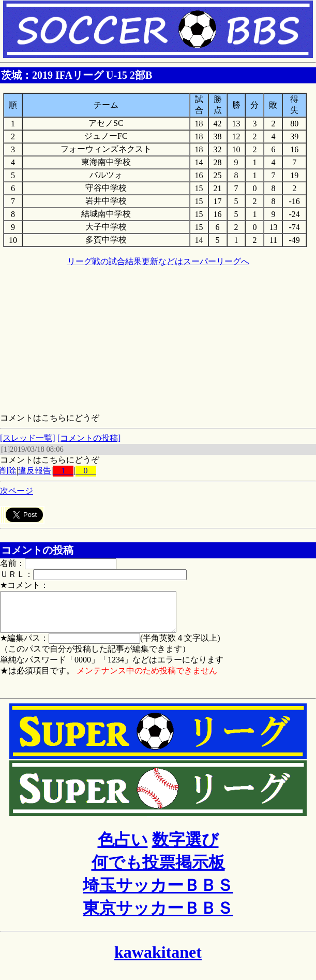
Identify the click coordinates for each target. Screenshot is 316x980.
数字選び (185, 847)
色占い (123, 847)
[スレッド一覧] (28, 438)
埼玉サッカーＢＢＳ (158, 893)
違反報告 (35, 471)
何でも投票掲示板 (158, 870)
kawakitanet (158, 960)
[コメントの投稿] (89, 438)
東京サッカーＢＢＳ (158, 916)
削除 (8, 471)
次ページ (17, 491)
